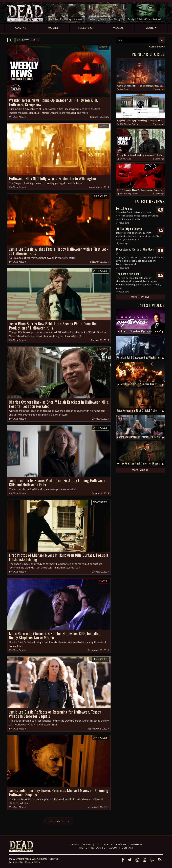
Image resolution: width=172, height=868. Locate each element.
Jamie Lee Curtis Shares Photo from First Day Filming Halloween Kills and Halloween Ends (57, 482)
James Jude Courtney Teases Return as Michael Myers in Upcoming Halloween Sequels (59, 792)
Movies (87, 845)
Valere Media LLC (27, 859)
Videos (108, 845)
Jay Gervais (125, 89)
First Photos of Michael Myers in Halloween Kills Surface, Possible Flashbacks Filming (59, 557)
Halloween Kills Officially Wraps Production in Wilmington (52, 178)
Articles (101, 196)
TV (98, 845)
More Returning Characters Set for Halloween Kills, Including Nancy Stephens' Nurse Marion (55, 635)
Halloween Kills (26, 40)
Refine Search (157, 46)
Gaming (74, 845)
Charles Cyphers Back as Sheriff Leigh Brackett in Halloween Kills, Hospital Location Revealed (59, 404)
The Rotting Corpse (129, 124)
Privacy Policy (33, 862)
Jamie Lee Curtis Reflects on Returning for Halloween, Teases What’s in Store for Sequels (55, 714)
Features (100, 503)
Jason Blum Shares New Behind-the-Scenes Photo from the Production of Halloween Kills (53, 326)
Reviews (121, 845)
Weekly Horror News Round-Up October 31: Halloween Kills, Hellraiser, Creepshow (53, 102)
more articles (59, 821)
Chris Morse (19, 117)
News (103, 48)
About (113, 848)
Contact (128, 848)
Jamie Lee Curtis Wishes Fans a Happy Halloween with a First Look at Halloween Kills (59, 251)
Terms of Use (16, 862)
